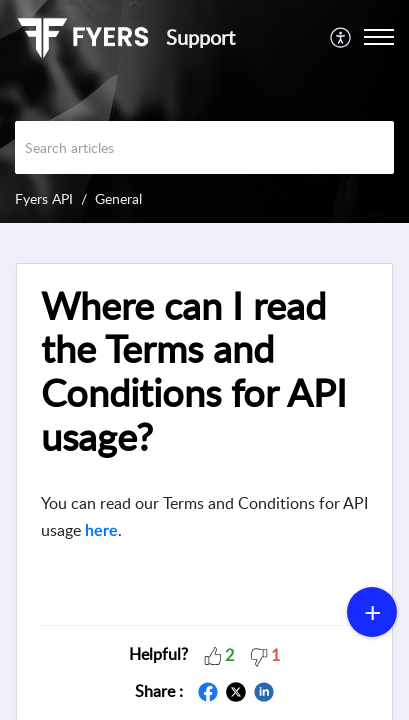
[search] (204, 147)
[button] (213, 654)
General (118, 198)
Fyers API (44, 198)
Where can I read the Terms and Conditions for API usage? (194, 371)
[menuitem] (341, 37)
